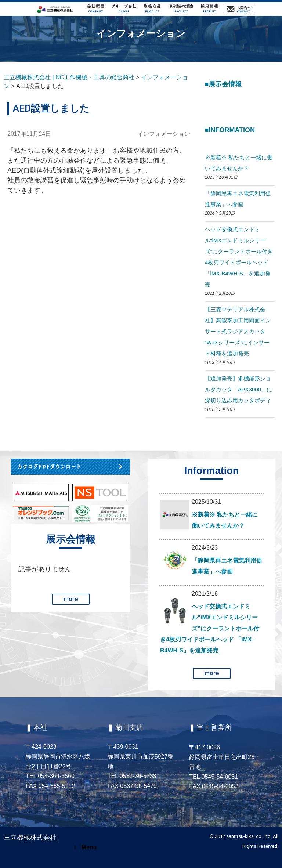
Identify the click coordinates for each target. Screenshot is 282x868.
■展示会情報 (223, 84)
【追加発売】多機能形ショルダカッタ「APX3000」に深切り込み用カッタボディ (238, 389)
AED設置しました (51, 108)
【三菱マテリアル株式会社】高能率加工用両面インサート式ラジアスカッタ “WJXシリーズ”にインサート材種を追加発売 (238, 331)
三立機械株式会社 (30, 837)
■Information (230, 130)
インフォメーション (164, 134)
